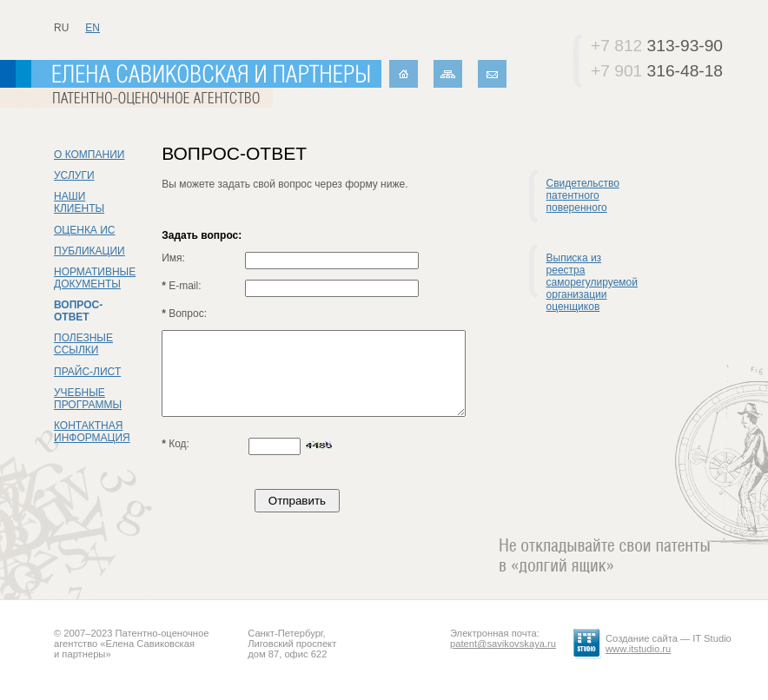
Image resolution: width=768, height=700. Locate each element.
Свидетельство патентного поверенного (583, 195)
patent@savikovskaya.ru (503, 644)
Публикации (89, 251)
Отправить (297, 501)
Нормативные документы (95, 278)
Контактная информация (92, 432)
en (93, 28)
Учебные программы (88, 399)
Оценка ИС (85, 230)
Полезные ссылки (83, 344)
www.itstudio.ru (638, 649)
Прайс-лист (87, 372)
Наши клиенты (79, 202)
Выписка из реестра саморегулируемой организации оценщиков (592, 282)
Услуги (74, 175)
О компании (89, 155)
